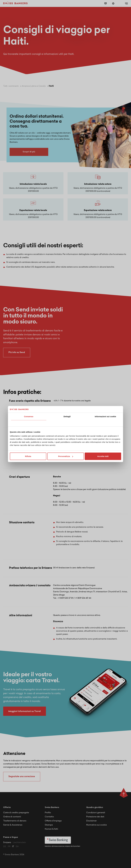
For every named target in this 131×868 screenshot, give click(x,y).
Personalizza (66, 456)
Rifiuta (28, 456)
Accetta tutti (103, 456)
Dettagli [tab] (67, 416)
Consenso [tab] (29, 416)
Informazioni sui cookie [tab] (105, 416)
